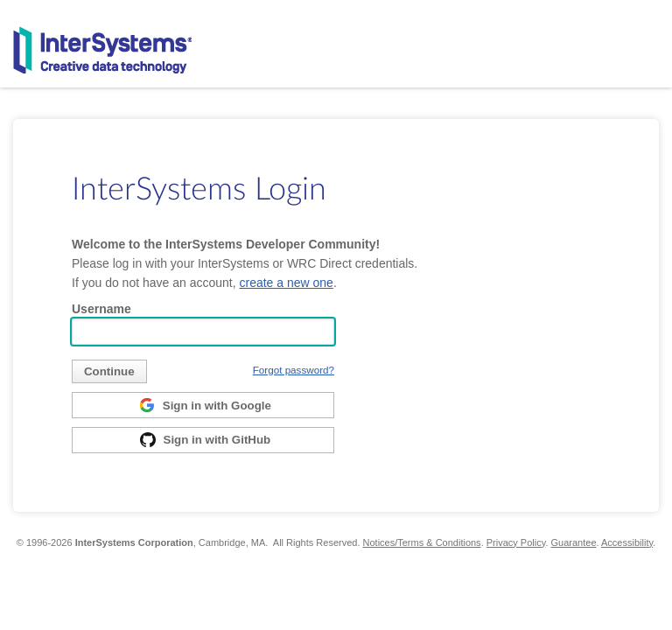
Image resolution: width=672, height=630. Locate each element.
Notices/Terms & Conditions (422, 542)
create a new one (286, 283)
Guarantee (574, 542)
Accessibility (627, 542)
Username (101, 309)
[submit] (109, 371)
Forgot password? (294, 370)
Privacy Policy (516, 542)
